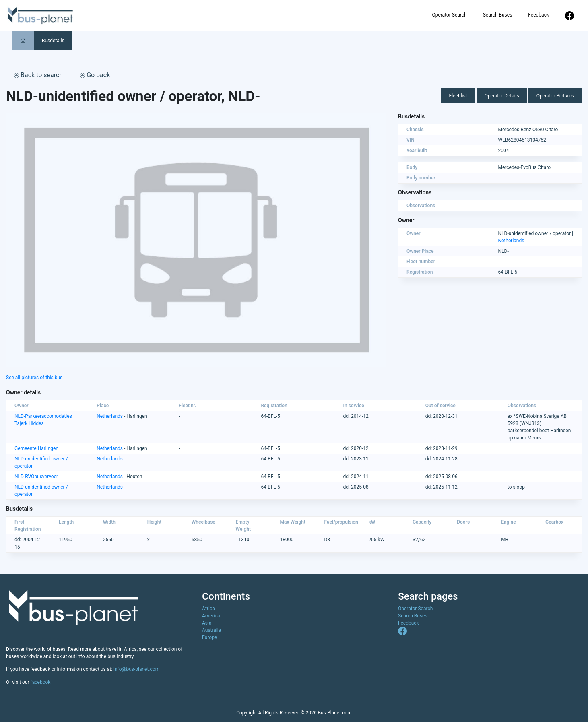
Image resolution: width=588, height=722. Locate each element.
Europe (209, 637)
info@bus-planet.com (136, 669)
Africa (208, 609)
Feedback (538, 15)
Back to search (38, 75)
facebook (41, 682)
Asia (207, 623)
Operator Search (449, 15)
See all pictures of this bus (34, 378)
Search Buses (498, 15)
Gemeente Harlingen (36, 448)
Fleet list (458, 96)
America (211, 616)
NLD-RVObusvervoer (36, 477)
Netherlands (511, 241)
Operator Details (502, 96)
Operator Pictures (555, 96)
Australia (211, 630)
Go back (95, 75)
